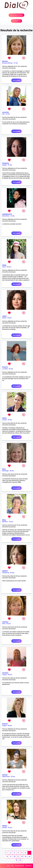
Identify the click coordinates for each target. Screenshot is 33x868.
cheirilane (5, 622)
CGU (12, 866)
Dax (3, 114)
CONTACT (29, 866)
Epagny (4, 165)
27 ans (16, 63)
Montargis (5, 471)
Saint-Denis (6, 216)
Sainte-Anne (6, 777)
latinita (4, 418)
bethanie (5, 724)
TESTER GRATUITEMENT (16, 15)
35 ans (13, 777)
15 (16, 860)
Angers (4, 726)
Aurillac (5, 828)
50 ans (9, 267)
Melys (4, 520)
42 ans (10, 165)
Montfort (5, 522)
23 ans (12, 216)
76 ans (11, 522)
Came (4, 267)
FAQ (8, 866)
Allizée (4, 265)
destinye (5, 775)
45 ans (9, 318)
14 (29, 856)
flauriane (5, 61)
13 (26, 856)
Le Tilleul (5, 369)
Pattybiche (6, 163)
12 (22, 856)
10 (15, 856)
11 (18, 856)
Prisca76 (5, 367)
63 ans (9, 624)
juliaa (4, 469)
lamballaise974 (7, 214)
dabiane (5, 826)
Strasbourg (6, 573)
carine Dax (5, 112)
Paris (4, 624)
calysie (4, 316)
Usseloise (5, 673)
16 (20, 860)
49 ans (10, 726)
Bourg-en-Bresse (7, 63)
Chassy (4, 675)
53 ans (12, 573)
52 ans (8, 114)
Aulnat (4, 318)
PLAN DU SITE (20, 866)
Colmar (4, 420)
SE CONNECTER (16, 21)
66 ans (12, 471)
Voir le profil (16, 80)
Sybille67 (5, 571)
